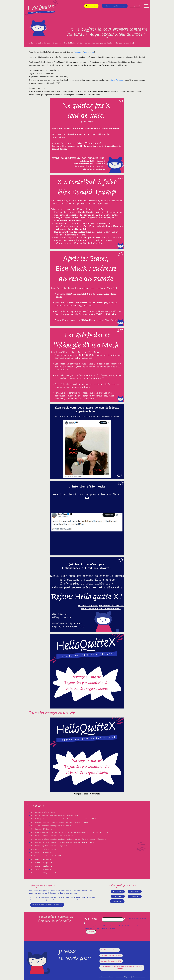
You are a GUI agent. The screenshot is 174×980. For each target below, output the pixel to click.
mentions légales (123, 977)
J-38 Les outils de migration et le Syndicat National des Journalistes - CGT (64, 842)
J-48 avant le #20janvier (42, 853)
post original (89, 52)
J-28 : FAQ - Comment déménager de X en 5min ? (51, 826)
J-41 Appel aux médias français (44, 849)
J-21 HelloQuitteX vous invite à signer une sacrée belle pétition (59, 822)
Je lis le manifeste (110, 950)
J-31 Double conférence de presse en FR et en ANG (52, 836)
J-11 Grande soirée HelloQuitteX (45, 812)
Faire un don (91, 6)
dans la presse (139, 977)
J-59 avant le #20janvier (42, 869)
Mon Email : (91, 919)
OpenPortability (118, 80)
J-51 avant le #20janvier (42, 859)
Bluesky (118, 896)
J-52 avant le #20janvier (42, 863)
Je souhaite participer (111, 955)
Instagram (78, 52)
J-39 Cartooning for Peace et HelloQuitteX (49, 846)
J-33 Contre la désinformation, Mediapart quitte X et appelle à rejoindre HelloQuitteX (69, 839)
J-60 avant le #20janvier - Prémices (46, 873)
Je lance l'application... (115, 6)
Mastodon (135, 892)
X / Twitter (118, 892)
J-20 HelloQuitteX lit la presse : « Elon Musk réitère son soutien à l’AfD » (64, 819)
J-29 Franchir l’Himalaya (42, 829)
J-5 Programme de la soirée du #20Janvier (49, 856)
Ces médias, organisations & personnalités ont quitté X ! (122, 968)
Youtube (135, 896)
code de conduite (106, 977)
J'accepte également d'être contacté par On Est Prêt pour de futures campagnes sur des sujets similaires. (113, 927)
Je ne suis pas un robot (135, 919)
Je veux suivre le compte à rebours (46, 43)
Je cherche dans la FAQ (111, 961)
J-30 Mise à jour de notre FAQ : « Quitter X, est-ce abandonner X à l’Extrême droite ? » (69, 832)
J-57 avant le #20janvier (42, 866)
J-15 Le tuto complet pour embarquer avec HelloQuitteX (54, 816)
